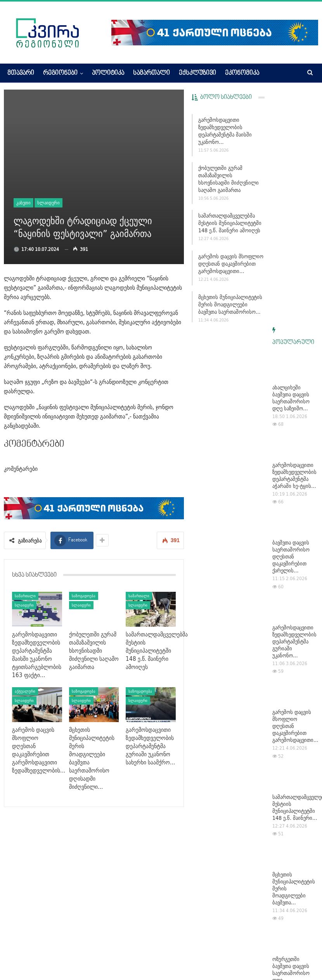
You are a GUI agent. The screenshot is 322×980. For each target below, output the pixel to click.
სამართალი (151, 73)
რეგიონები (60, 73)
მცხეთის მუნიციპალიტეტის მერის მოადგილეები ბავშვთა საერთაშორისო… (230, 304)
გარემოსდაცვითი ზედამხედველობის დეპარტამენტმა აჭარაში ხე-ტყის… (294, 243)
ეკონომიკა (242, 73)
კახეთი (23, 203)
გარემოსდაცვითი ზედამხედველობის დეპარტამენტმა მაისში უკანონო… (225, 131)
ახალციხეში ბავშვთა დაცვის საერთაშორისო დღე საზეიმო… (291, 165)
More (275, 73)
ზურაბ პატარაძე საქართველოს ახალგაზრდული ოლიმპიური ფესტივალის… (291, 832)
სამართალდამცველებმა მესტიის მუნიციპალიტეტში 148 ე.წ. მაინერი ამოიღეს (230, 223)
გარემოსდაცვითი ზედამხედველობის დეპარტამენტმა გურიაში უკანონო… (294, 409)
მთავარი (21, 73)
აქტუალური (25, 691)
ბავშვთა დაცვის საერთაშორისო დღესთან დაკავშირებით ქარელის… (291, 324)
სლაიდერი (48, 203)
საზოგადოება (84, 596)
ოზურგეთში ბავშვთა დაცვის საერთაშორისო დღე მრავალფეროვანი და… (294, 744)
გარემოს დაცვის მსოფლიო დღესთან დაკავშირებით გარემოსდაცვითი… (231, 264)
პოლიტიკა (108, 73)
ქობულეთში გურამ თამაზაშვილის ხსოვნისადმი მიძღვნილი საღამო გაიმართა (229, 179)
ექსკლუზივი (197, 73)
